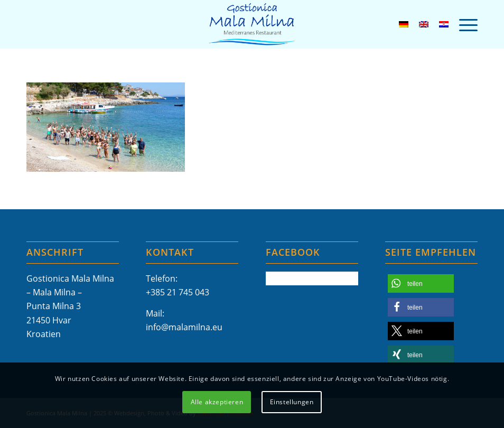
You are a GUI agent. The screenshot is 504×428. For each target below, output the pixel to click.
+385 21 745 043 (178, 292)
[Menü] (463, 24)
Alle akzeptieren (217, 402)
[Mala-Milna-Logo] (252, 24)
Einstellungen (292, 402)
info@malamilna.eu (184, 327)
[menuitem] (463, 24)
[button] (421, 283)
